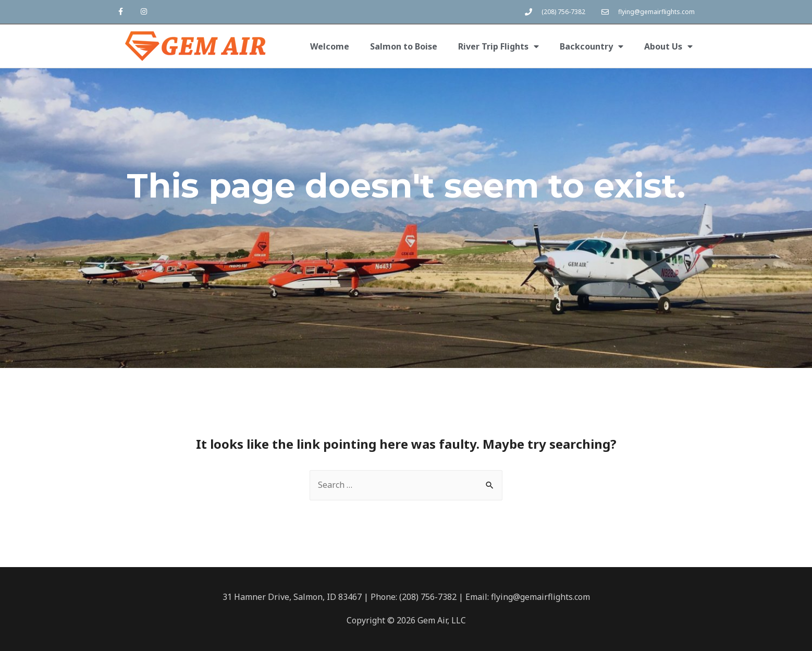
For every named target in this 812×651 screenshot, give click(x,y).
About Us (668, 46)
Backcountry (592, 46)
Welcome (330, 46)
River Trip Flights (499, 46)
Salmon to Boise (404, 46)
